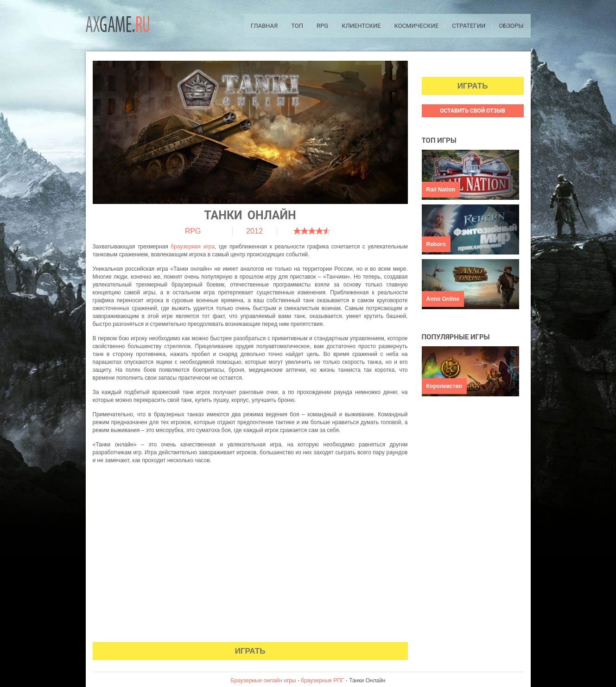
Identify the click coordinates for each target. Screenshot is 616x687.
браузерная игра (193, 247)
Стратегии (469, 26)
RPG (322, 26)
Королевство (444, 386)
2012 (254, 231)
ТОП (297, 26)
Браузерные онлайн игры (264, 681)
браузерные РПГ (322, 681)
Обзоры (511, 26)
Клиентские (361, 26)
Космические (417, 26)
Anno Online (443, 299)
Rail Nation (441, 190)
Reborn (436, 244)
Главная (264, 26)
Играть (250, 651)
